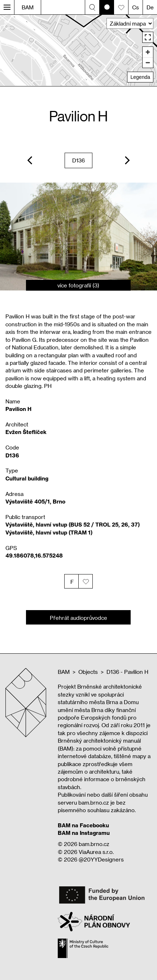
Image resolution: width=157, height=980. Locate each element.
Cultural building (27, 478)
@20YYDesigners (101, 859)
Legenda (140, 77)
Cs (136, 7)
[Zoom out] (148, 62)
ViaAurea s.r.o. (96, 852)
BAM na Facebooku (83, 825)
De (150, 7)
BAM (28, 7)
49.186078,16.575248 (34, 555)
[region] (78, 50)
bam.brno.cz (94, 844)
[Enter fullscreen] (148, 37)
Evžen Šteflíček (26, 432)
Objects (88, 672)
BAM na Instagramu (84, 833)
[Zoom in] (148, 52)
